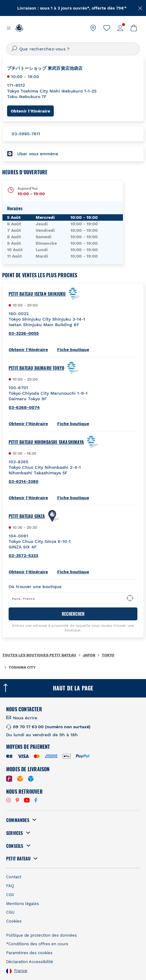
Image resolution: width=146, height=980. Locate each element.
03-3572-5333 (23, 555)
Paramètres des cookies (29, 953)
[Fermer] (140, 8)
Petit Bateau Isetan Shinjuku (37, 294)
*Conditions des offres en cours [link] (37, 944)
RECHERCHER (73, 614)
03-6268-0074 (24, 407)
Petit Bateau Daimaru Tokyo (36, 368)
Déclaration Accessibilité (30, 962)
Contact (14, 877)
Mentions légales (23, 904)
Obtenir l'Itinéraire (32, 111)
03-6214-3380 (24, 481)
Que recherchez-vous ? (44, 49)
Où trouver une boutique (35, 587)
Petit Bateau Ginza (27, 516)
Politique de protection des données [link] (41, 935)
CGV (10, 895)
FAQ (10, 886)
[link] (93, 28)
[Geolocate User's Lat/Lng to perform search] (130, 598)
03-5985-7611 (26, 134)
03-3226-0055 (24, 333)
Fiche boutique (73, 350)
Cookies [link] (14, 921)
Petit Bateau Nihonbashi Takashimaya (46, 442)
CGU (10, 912)
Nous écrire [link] (25, 718)
